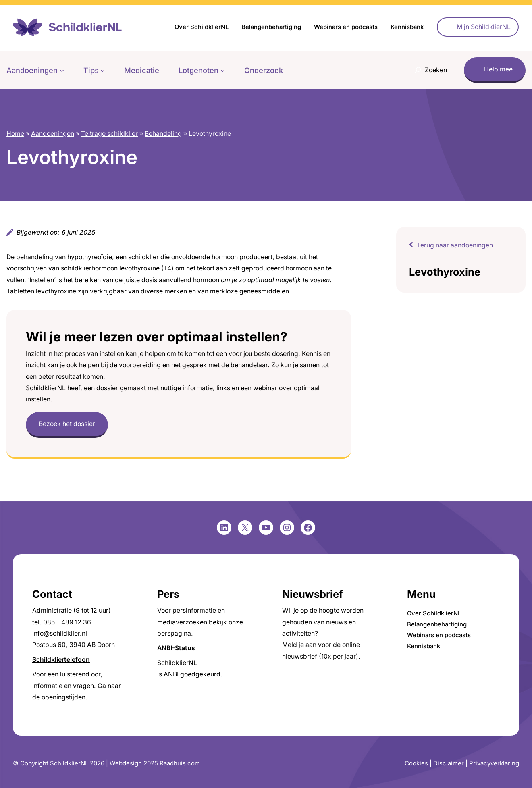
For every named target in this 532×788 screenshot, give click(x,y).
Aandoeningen (53, 134)
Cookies (416, 763)
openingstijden (63, 697)
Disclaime (447, 763)
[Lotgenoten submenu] (223, 70)
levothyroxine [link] (139, 268)
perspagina (174, 633)
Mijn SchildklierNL (484, 27)
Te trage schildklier (109, 134)
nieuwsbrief (300, 656)
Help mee (498, 69)
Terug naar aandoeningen (455, 245)
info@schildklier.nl (60, 633)
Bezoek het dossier (67, 424)
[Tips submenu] (103, 70)
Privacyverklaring (494, 763)
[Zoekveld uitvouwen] (429, 70)
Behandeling (163, 134)
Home (15, 134)
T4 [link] (167, 268)
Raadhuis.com (180, 763)
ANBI (171, 674)
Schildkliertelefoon (61, 660)
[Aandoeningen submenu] (62, 70)
